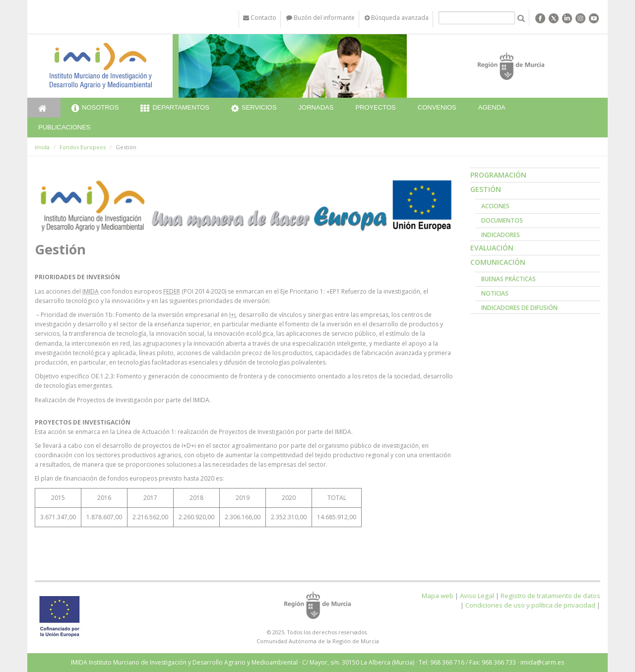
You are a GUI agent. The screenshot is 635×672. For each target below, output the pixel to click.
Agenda (492, 107)
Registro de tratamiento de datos (550, 596)
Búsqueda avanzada (397, 18)
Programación (498, 175)
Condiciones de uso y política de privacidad (530, 605)
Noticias (495, 293)
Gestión (486, 189)
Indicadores (501, 235)
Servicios (254, 109)
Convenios (437, 107)
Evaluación (492, 248)
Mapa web (438, 596)
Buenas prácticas (508, 279)
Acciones (495, 206)
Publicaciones (64, 127)
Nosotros (95, 109)
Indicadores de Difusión (519, 308)
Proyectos (375, 107)
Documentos (502, 220)
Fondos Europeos (83, 147)
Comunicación (498, 262)
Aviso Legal (477, 596)
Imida (42, 147)
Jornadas (316, 107)
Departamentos (175, 109)
